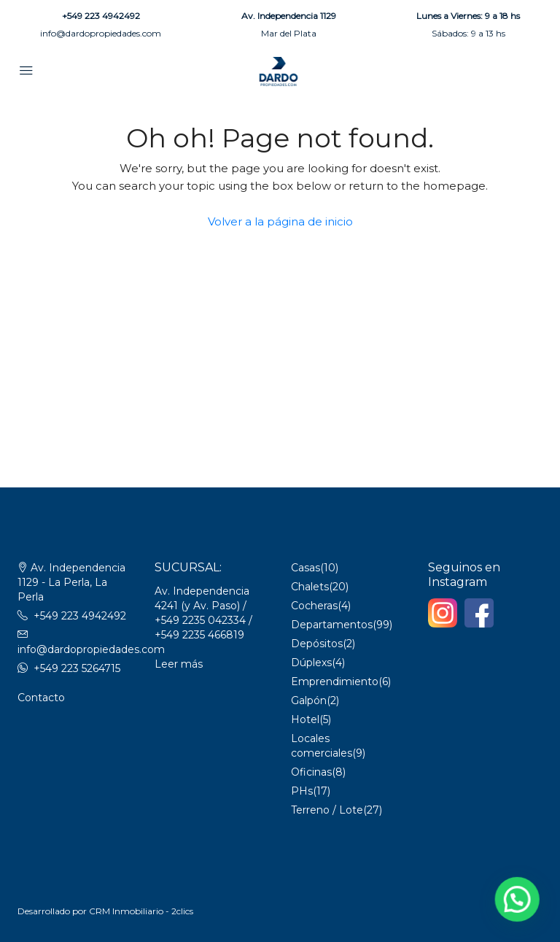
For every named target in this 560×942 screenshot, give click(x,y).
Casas (306, 568)
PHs (302, 791)
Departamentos (332, 625)
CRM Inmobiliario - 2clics (141, 911)
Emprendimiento (335, 682)
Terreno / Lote (327, 810)
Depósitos (317, 644)
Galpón (309, 700)
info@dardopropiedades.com (101, 33)
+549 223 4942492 (101, 16)
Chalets (310, 587)
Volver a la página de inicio (280, 221)
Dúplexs (311, 663)
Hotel (305, 719)
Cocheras (314, 606)
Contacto (41, 698)
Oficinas (311, 772)
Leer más (179, 664)
